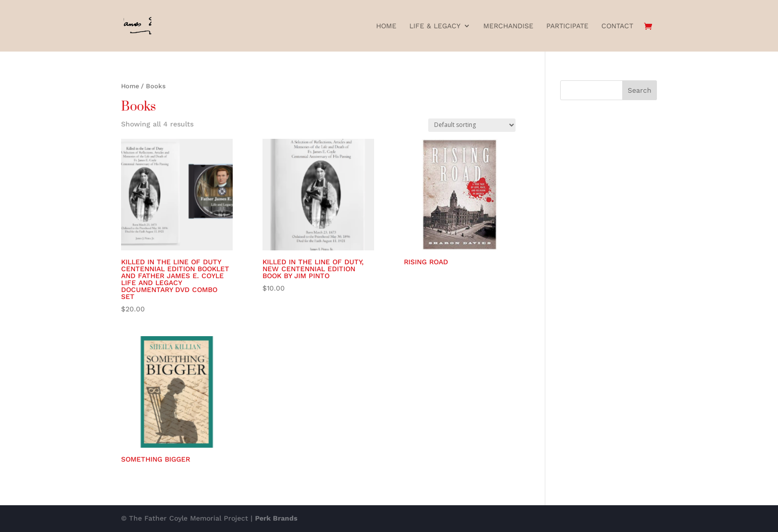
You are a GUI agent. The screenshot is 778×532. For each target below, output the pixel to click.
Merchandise (508, 26)
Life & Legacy (435, 26)
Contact (617, 26)
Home (386, 26)
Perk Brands (276, 518)
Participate (567, 26)
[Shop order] (472, 125)
